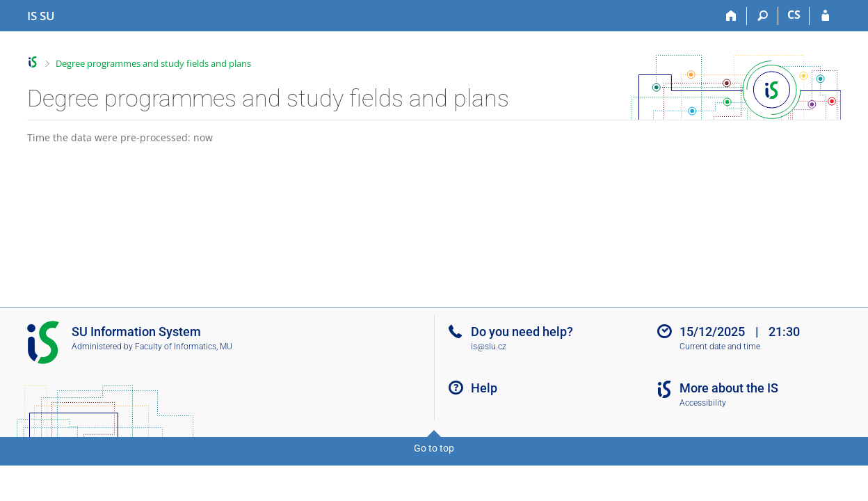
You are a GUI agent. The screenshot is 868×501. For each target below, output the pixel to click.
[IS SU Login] (825, 16)
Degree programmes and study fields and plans (153, 63)
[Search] (763, 16)
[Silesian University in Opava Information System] (41, 16)
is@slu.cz (489, 347)
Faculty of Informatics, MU (184, 347)
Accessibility (703, 403)
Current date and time (720, 347)
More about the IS (729, 388)
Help (484, 388)
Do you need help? (522, 332)
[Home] (731, 16)
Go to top (434, 448)
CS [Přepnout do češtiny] (794, 15)
